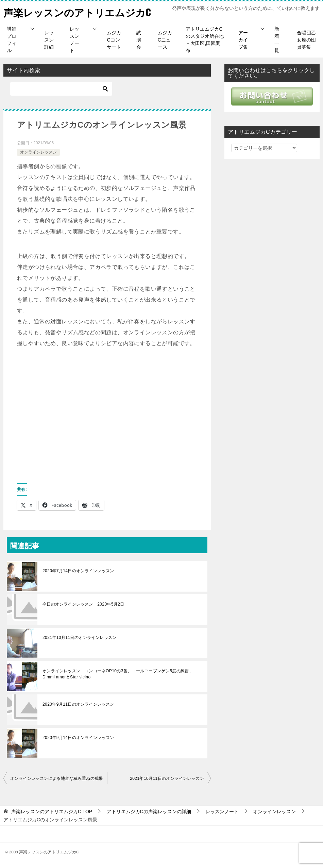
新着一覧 (277, 40)
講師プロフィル (12, 40)
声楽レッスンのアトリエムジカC (80, 12)
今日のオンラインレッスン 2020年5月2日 (83, 604)
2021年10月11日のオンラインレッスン (80, 638)
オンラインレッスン (38, 152)
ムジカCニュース (165, 40)
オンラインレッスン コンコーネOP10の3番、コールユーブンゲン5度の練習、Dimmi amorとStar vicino (118, 674)
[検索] (61, 89)
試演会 (139, 40)
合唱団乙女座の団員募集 (306, 40)
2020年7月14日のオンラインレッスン (78, 571)
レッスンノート (74, 40)
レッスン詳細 (49, 40)
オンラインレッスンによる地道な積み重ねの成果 (57, 778)
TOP (52, 811)
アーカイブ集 (243, 40)
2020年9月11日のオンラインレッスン (78, 704)
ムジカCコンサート (114, 40)
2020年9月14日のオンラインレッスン (78, 738)
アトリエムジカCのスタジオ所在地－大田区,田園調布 (205, 40)
